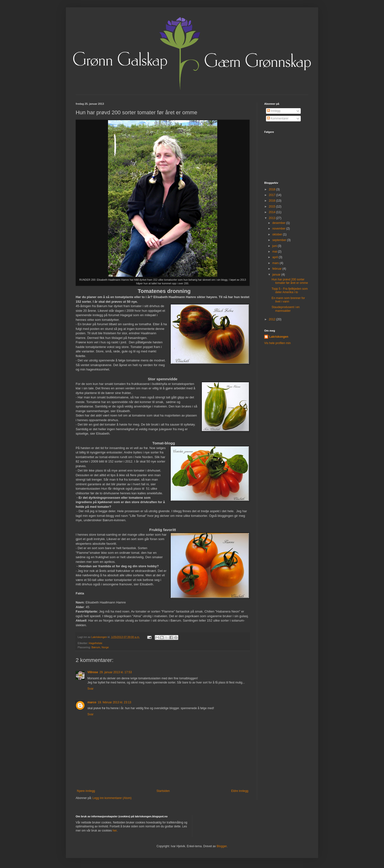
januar (277, 275)
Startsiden (163, 791)
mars (276, 263)
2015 (273, 207)
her (115, 831)
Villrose (93, 672)
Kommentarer (278, 118)
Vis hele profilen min (277, 343)
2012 (273, 319)
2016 (273, 201)
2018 (273, 189)
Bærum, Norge (100, 647)
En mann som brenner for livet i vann (288, 300)
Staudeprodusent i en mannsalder (286, 309)
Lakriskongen (279, 337)
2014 (273, 212)
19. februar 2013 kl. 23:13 (114, 702)
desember (279, 223)
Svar (90, 689)
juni (275, 246)
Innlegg (274, 111)
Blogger (222, 846)
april (276, 257)
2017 (273, 195)
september (280, 240)
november (279, 229)
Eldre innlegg (240, 791)
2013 (273, 218)
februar (277, 269)
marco (92, 702)
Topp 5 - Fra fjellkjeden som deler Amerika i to (290, 290)
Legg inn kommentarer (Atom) (112, 798)
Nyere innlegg (86, 791)
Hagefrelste (96, 643)
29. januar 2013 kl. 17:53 (116, 672)
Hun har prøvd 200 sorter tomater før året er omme (290, 281)
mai (275, 252)
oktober (278, 234)
